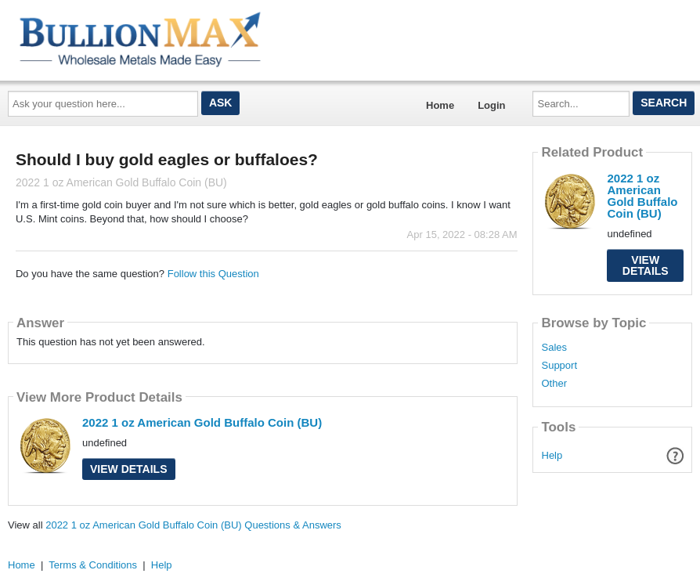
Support (559, 366)
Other (554, 384)
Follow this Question (213, 274)
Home (440, 105)
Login (491, 105)
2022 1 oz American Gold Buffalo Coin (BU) (202, 422)
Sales (554, 348)
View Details (129, 469)
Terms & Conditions (93, 565)
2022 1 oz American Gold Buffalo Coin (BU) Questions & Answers (193, 525)
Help (552, 455)
